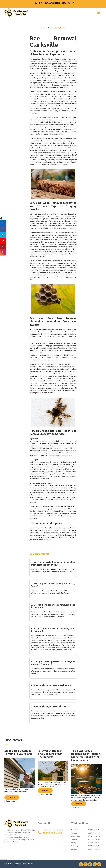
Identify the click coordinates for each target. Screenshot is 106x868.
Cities (50, 28)
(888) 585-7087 (63, 3)
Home (43, 28)
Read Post (12, 797)
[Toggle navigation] (99, 13)
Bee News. (14, 740)
